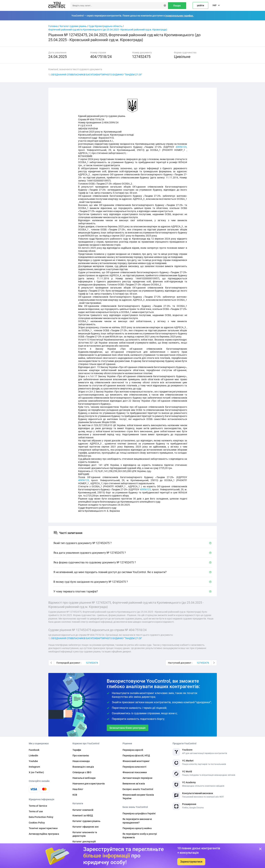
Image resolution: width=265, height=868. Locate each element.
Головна (53, 26)
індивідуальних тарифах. (179, 16)
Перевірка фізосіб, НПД (136, 756)
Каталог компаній (83, 810)
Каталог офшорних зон (86, 827)
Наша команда (81, 761)
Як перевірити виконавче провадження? (137, 821)
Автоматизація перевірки (137, 778)
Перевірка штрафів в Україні (139, 813)
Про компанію (81, 756)
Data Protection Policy (41, 817)
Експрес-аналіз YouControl (138, 789)
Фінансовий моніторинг (136, 761)
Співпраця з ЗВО (82, 772)
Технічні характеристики (43, 828)
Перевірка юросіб (133, 750)
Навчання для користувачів (89, 784)
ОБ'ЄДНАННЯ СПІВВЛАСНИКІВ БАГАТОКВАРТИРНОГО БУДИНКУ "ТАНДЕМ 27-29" (97, 75)
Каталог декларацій (84, 841)
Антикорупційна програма (44, 834)
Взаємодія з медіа (83, 767)
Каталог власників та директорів (85, 834)
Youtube (33, 761)
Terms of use (36, 811)
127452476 (203, 663)
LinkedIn (34, 756)
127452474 (92, 663)
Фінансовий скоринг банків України (138, 797)
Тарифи (77, 750)
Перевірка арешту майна (137, 828)
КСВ (75, 795)
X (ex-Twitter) (36, 772)
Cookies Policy (37, 823)
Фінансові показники (135, 772)
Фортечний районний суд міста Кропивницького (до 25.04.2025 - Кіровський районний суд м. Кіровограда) (108, 30)
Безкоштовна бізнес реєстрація (128, 728)
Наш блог (78, 789)
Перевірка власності (135, 767)
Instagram (34, 767)
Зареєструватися (191, 862)
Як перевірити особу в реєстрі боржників (140, 836)
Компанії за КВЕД (83, 816)
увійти (200, 5)
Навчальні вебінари (84, 778)
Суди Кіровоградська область (105, 26)
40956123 (181, 147)
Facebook (34, 750)
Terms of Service (38, 806)
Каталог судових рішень (73, 26)
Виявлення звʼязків (134, 784)
